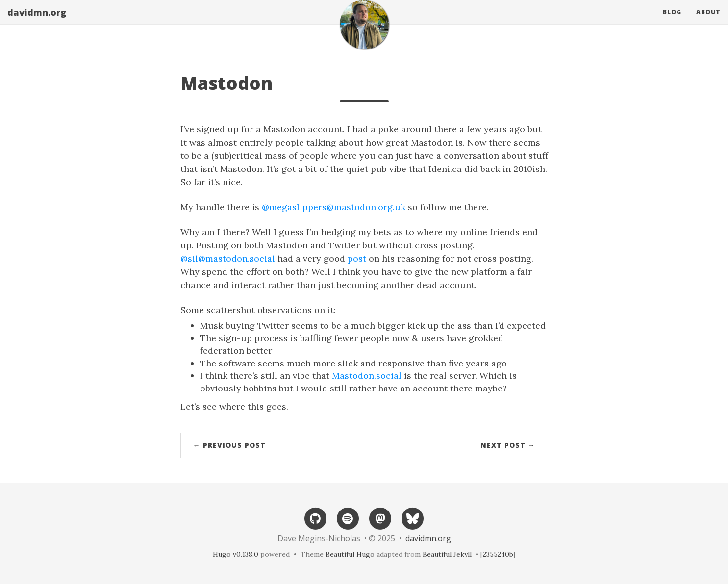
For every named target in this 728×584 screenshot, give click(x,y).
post (357, 258)
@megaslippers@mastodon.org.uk (334, 207)
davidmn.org (37, 22)
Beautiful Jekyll (447, 554)
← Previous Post (229, 445)
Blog (672, 22)
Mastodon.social (367, 376)
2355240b (498, 554)
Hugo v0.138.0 (236, 554)
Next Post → (508, 445)
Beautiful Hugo (350, 554)
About (708, 22)
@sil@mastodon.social (228, 258)
